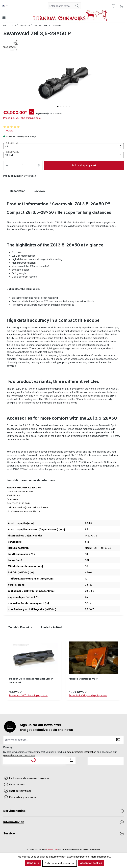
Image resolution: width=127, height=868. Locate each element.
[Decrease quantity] (7, 165)
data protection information (81, 752)
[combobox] (61, 6)
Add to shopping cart (84, 165)
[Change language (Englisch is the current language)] (5, 6)
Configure (33, 863)
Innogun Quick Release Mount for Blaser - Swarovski (32, 681)
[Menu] (4, 17)
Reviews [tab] (39, 191)
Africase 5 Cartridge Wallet (84, 679)
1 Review (8, 131)
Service (9, 833)
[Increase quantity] (39, 165)
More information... (101, 857)
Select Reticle (12, 143)
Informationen (14, 822)
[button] (58, 106)
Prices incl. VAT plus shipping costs (22, 118)
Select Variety (12, 152)
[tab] (18, 191)
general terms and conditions (19, 755)
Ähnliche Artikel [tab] (51, 627)
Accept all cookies (91, 863)
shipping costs (52, 849)
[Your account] (113, 6)
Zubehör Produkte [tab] (20, 627)
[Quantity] (23, 165)
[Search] (77, 6)
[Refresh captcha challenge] (72, 760)
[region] (63, 672)
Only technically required (60, 863)
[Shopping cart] (121, 6)
